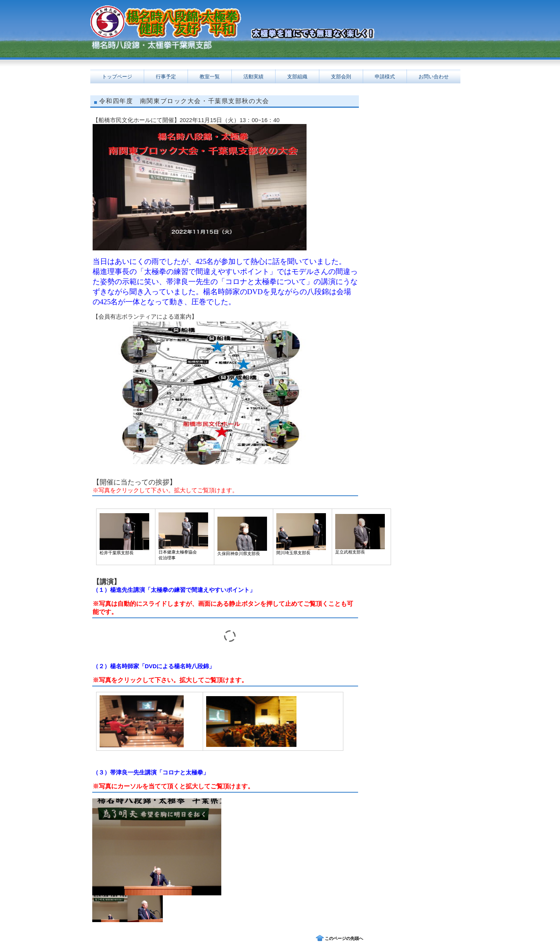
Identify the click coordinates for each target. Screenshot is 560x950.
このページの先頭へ (344, 938)
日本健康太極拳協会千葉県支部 (168, 46)
